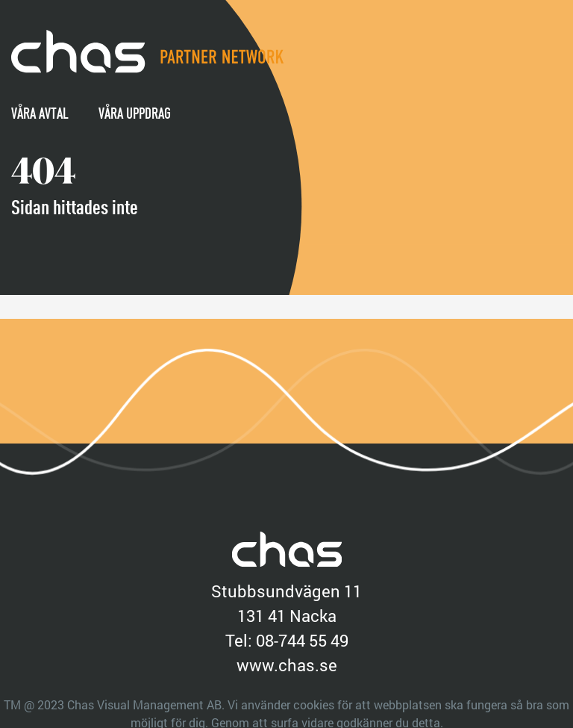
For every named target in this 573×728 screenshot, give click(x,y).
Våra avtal (40, 113)
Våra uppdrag (135, 113)
